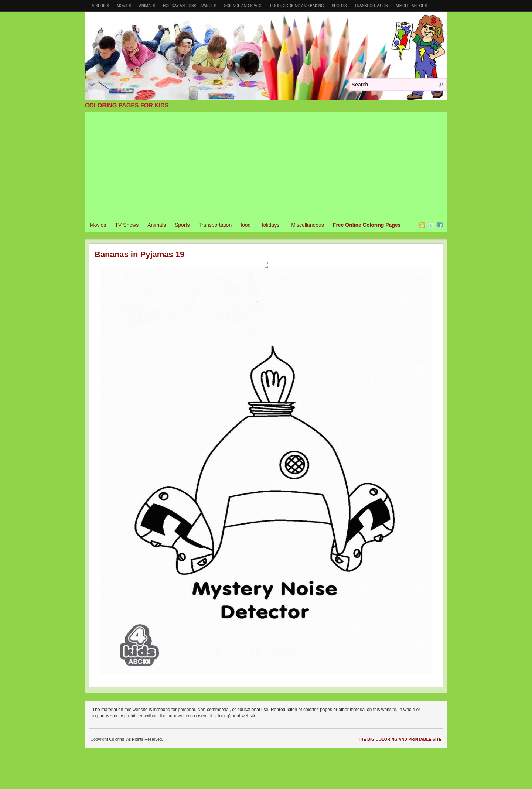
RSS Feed (422, 225)
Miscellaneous (411, 6)
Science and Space (243, 6)
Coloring (266, 56)
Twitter (431, 225)
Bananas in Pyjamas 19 (139, 254)
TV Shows (127, 225)
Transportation (371, 6)
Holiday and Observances (190, 6)
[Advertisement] (266, 164)
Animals (147, 6)
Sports (339, 6)
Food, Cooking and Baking (297, 6)
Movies (124, 6)
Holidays (269, 226)
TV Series (99, 6)
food (245, 225)
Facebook (440, 225)
